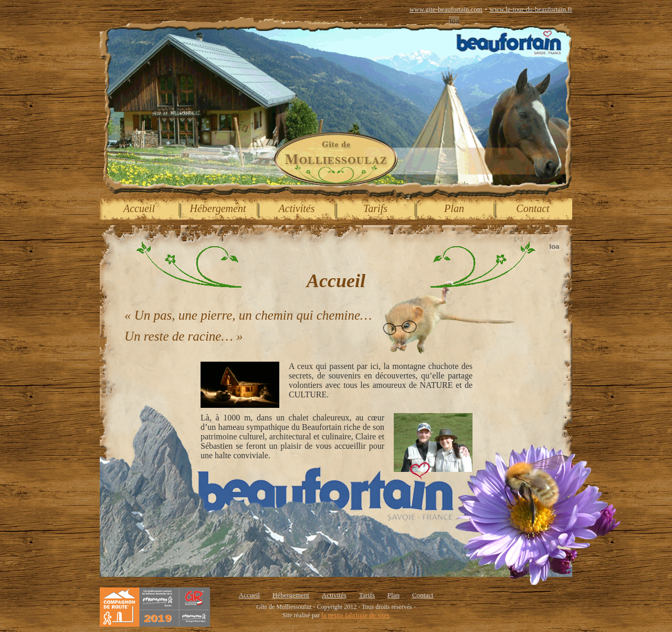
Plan (454, 208)
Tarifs (375, 208)
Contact (533, 208)
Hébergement (218, 208)
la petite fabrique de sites (355, 615)
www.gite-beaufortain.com (446, 9)
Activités (297, 208)
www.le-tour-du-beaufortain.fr (531, 9)
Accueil (139, 208)
